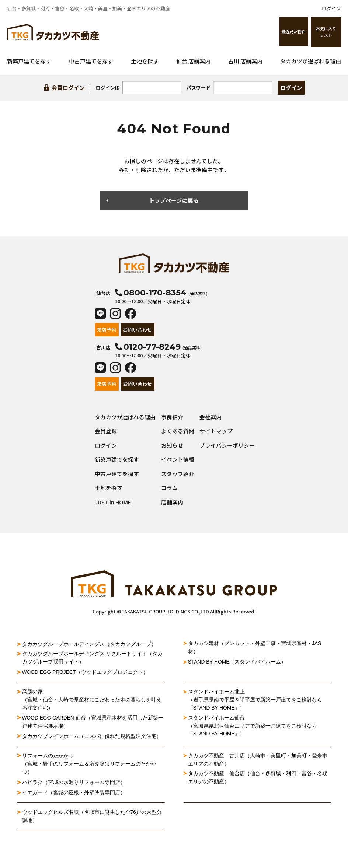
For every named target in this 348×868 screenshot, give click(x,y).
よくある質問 (178, 431)
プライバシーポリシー (227, 445)
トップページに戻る (174, 200)
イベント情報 (178, 459)
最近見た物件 (293, 32)
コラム (169, 488)
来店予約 (107, 330)
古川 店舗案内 (245, 61)
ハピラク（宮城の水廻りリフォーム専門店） (74, 783)
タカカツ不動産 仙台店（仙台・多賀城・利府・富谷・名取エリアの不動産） (258, 778)
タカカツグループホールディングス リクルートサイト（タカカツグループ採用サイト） (93, 658)
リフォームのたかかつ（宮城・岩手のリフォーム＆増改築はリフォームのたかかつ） (89, 765)
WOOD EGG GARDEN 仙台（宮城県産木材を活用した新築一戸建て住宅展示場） (93, 722)
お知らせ (172, 445)
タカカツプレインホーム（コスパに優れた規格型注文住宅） (92, 736)
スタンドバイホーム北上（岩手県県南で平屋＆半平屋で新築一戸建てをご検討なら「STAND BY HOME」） (255, 700)
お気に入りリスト (326, 32)
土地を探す (145, 61)
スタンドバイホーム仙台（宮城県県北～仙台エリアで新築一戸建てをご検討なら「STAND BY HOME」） (253, 726)
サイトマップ (216, 431)
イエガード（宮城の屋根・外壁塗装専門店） (74, 793)
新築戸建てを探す (29, 61)
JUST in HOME (113, 502)
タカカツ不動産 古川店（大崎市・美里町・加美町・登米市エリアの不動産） (258, 760)
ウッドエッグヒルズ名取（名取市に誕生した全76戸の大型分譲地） (92, 817)
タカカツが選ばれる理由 (311, 61)
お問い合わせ (138, 330)
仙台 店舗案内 (193, 61)
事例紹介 (172, 417)
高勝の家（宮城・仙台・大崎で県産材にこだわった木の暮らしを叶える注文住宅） (92, 700)
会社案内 (210, 417)
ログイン (331, 8)
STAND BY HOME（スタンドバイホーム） (238, 662)
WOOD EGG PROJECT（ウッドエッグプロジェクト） (86, 672)
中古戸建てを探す (91, 61)
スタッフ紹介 (178, 474)
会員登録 (106, 431)
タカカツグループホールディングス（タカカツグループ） (89, 644)
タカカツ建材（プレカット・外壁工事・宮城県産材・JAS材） (255, 648)
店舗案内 (172, 502)
